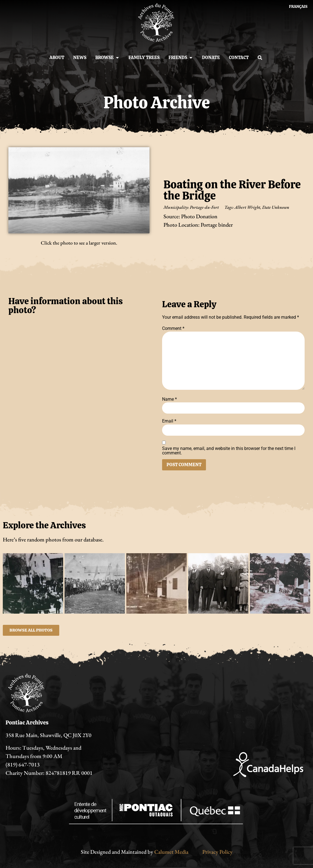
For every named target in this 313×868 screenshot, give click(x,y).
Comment (173, 329)
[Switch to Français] (298, 6)
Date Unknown (276, 207)
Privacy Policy (217, 852)
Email (169, 421)
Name (169, 399)
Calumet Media (171, 852)
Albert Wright (247, 207)
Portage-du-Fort (204, 207)
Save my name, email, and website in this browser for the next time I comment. (229, 451)
